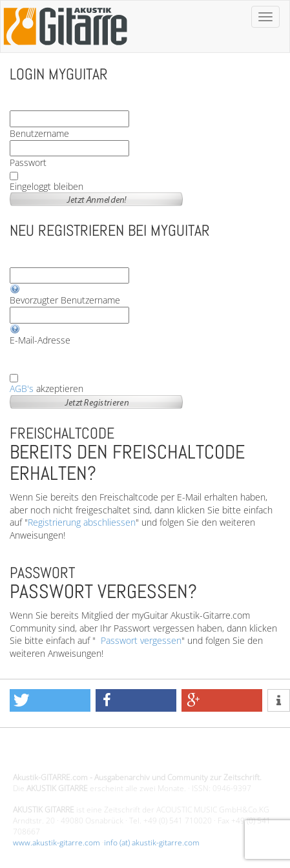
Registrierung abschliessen (82, 522)
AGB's (22, 388)
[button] (50, 700)
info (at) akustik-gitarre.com (152, 842)
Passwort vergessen (141, 640)
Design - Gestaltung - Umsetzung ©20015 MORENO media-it (119, 755)
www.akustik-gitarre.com (57, 842)
